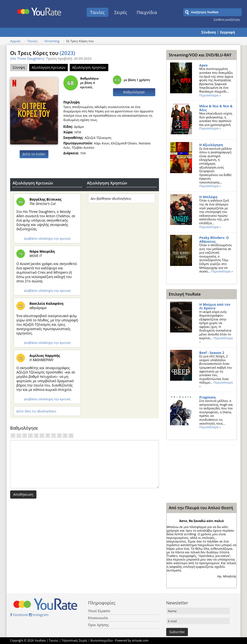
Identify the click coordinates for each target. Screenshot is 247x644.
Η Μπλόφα (208, 197)
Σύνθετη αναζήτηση (227, 20)
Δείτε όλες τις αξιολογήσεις (36, 411)
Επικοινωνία (98, 618)
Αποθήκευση (23, 494)
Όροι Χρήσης (98, 625)
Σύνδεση (209, 32)
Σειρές (121, 12)
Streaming (52, 41)
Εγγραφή (227, 32)
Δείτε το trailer (34, 154)
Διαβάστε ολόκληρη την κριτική (47, 238)
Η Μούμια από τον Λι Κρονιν (215, 306)
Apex (203, 65)
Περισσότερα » (210, 95)
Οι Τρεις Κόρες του (43, 53)
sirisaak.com (140, 641)
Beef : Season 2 (212, 353)
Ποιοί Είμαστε (99, 611)
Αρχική (15, 41)
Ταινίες (97, 12)
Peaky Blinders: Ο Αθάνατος (214, 240)
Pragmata (207, 397)
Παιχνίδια (147, 12)
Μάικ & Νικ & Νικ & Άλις (216, 108)
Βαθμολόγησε (134, 92)
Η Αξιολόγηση (211, 145)
